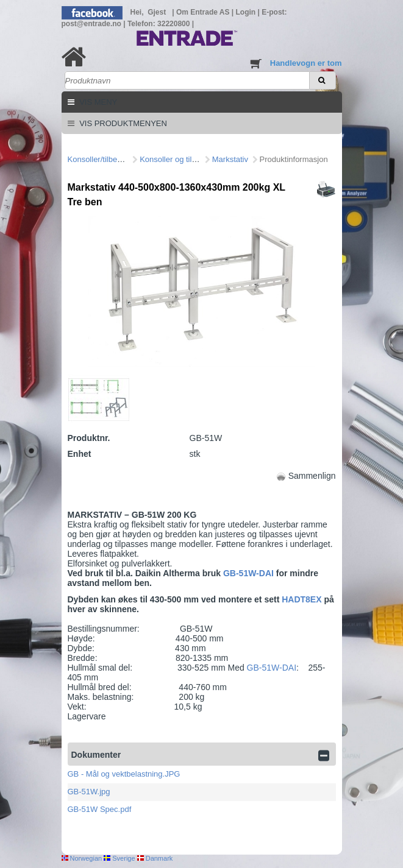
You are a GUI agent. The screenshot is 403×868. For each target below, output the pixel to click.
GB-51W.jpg (89, 792)
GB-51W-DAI (250, 573)
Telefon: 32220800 (160, 24)
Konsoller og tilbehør (176, 159)
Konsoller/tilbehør (98, 159)
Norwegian (82, 858)
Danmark (155, 858)
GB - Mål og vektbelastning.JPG (124, 774)
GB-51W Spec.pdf (100, 809)
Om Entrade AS (204, 12)
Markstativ (230, 159)
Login (247, 12)
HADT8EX (301, 599)
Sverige (119, 858)
